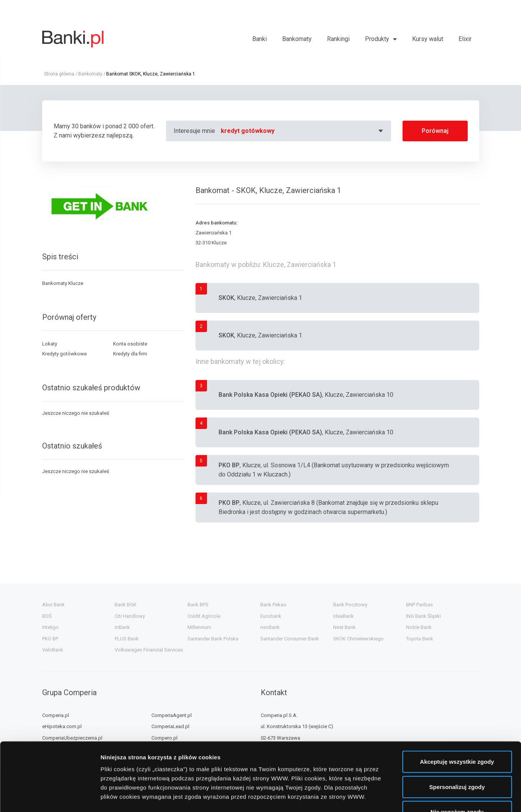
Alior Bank (53, 605)
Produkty (377, 39)
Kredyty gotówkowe (64, 354)
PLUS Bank (127, 639)
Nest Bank (344, 627)
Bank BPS (198, 605)
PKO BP (50, 639)
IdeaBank (343, 616)
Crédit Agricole (204, 616)
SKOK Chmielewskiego (358, 639)
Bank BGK (126, 605)
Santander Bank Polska (213, 639)
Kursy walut (428, 39)
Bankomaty (297, 39)
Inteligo (50, 627)
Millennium (199, 627)
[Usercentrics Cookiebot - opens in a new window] (50, 797)
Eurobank (271, 616)
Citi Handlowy (130, 616)
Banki (260, 39)
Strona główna (59, 74)
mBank (122, 627)
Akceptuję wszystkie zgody (457, 703)
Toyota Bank (420, 639)
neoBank (270, 627)
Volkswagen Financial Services (149, 650)
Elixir (465, 39)
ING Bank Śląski (423, 616)
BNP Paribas (419, 605)
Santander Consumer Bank (290, 639)
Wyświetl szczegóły (436, 797)
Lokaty (50, 344)
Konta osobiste (130, 344)
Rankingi (338, 39)
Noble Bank (419, 627)
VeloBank (53, 650)
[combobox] (303, 131)
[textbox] (303, 131)
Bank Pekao (273, 605)
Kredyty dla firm (130, 354)
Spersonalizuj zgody (457, 728)
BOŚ (47, 616)
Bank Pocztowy (350, 605)
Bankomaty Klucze (63, 283)
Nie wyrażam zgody (457, 753)
